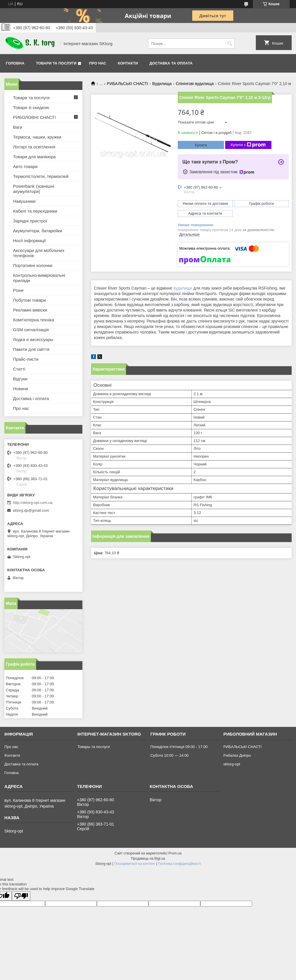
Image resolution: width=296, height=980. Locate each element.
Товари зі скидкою (31, 107)
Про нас (98, 63)
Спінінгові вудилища (195, 84)
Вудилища (162, 84)
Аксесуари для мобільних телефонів (39, 253)
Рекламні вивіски (30, 310)
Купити (201, 145)
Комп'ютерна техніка (34, 320)
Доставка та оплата (171, 63)
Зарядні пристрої (30, 221)
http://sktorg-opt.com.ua (33, 503)
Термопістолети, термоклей (41, 176)
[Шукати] (230, 44)
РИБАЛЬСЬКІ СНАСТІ (128, 84)
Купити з (248, 145)
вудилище (183, 288)
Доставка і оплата (31, 398)
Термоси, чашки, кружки (37, 137)
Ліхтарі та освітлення (34, 147)
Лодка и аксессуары (33, 339)
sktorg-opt (232, 764)
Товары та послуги (94, 747)
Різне (18, 290)
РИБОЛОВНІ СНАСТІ (34, 117)
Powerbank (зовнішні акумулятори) (34, 189)
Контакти (128, 63)
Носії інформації (29, 241)
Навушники (24, 201)
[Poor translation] (21, 896)
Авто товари (25, 166)
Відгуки (20, 379)
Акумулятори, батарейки (38, 231)
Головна (15, 63)
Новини (21, 389)
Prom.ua (175, 853)
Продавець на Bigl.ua (148, 859)
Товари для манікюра (34, 157)
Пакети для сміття (31, 349)
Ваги (18, 127)
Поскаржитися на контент (135, 864)
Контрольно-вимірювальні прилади (39, 278)
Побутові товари (29, 300)
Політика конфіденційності (180, 864)
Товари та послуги (56, 63)
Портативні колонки (33, 265)
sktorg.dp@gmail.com (31, 510)
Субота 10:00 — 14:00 (169, 755)
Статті (19, 369)
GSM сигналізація (31, 330)
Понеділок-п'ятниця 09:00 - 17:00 (179, 747)
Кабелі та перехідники (35, 211)
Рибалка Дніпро (237, 755)
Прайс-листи (26, 359)
